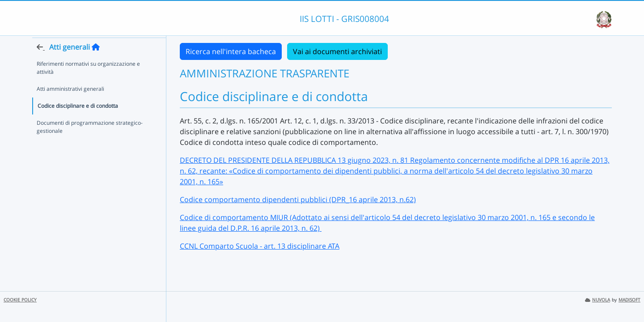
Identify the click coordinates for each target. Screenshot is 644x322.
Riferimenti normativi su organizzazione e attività (88, 84)
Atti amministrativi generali (70, 105)
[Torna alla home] (96, 63)
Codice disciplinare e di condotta (78, 122)
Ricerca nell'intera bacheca (231, 51)
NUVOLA (597, 300)
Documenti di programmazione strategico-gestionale (90, 143)
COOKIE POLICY (20, 300)
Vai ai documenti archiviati (337, 51)
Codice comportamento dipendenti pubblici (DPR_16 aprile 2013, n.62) (298, 199)
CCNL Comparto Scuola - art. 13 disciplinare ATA (260, 246)
